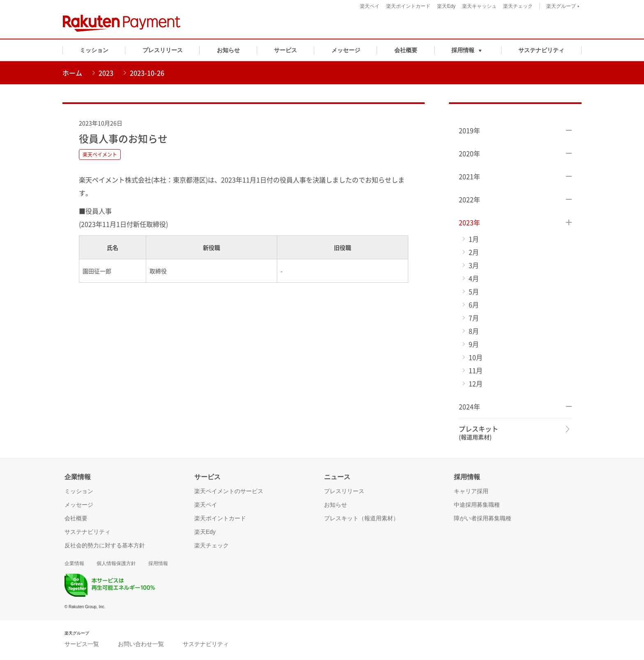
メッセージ (346, 50)
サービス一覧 (82, 644)
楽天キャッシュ (479, 6)
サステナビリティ (541, 50)
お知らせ (228, 50)
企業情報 (74, 563)
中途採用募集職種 (477, 505)
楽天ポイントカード (408, 6)
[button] (468, 50)
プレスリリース (163, 50)
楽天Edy (446, 6)
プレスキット (478, 433)
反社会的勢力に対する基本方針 (105, 545)
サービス (285, 50)
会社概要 (406, 50)
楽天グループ (563, 7)
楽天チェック (518, 6)
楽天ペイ (370, 6)
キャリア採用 (471, 491)
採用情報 (158, 563)
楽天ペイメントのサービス (229, 491)
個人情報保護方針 (116, 563)
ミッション (94, 50)
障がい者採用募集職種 (483, 518)
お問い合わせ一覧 (141, 644)
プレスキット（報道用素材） (361, 518)
